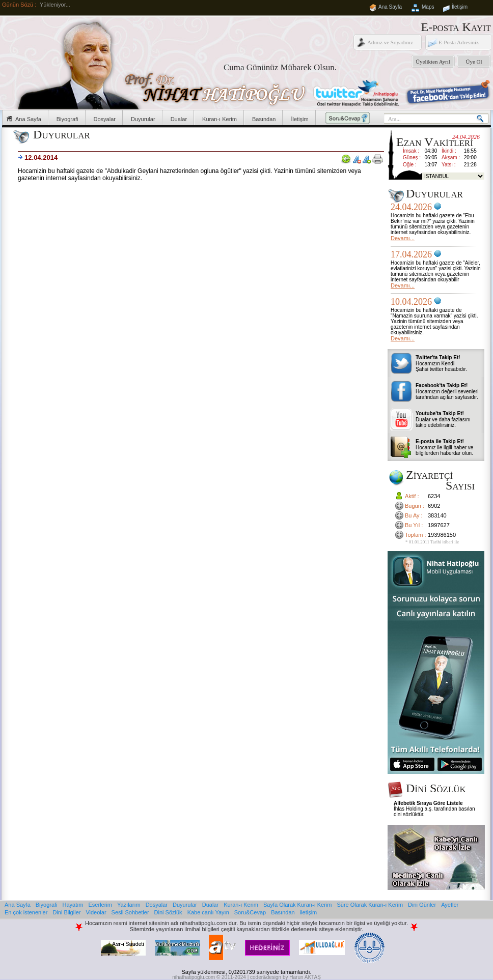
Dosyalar (105, 119)
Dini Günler (422, 905)
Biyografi (67, 119)
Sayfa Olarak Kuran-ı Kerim (298, 905)
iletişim (309, 912)
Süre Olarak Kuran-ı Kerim (370, 905)
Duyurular (143, 119)
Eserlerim (100, 905)
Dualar (179, 119)
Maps (428, 7)
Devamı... (403, 238)
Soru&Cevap (250, 912)
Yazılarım (129, 905)
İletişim (460, 7)
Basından (264, 119)
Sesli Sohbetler (130, 912)
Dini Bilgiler (66, 912)
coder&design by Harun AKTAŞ (285, 977)
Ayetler (450, 905)
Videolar (96, 912)
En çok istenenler (26, 912)
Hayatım (73, 905)
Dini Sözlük (168, 912)
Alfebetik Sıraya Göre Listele (428, 803)
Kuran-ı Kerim (220, 119)
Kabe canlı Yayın (208, 912)
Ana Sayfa (390, 7)
